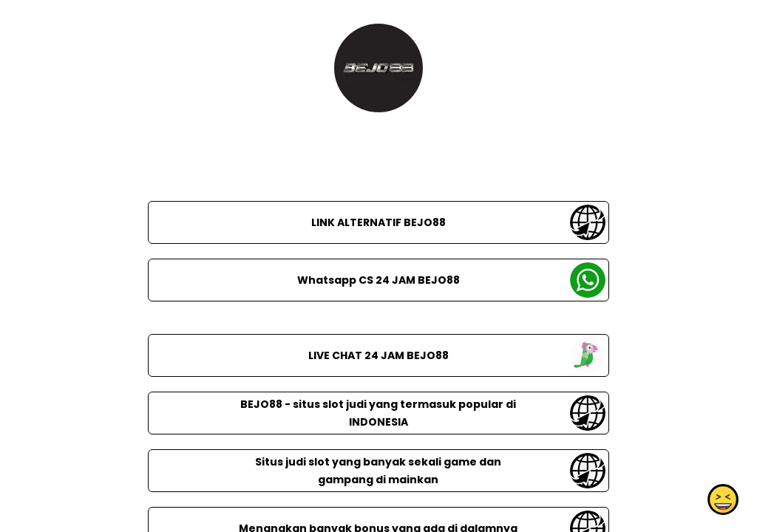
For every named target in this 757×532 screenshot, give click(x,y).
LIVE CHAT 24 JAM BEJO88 (378, 355)
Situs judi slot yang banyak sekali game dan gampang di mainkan (378, 471)
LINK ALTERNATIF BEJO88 (378, 222)
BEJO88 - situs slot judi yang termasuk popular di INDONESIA (378, 413)
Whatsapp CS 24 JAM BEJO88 (378, 280)
